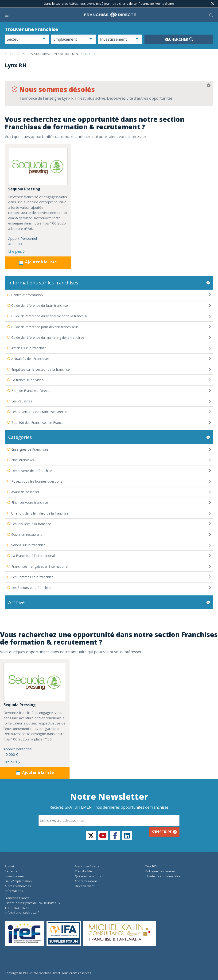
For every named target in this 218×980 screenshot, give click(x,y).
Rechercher (179, 39)
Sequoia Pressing (24, 189)
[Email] (109, 812)
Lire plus (16, 251)
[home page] (110, 15)
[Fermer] (213, 4)
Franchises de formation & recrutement (50, 54)
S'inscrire (164, 824)
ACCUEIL (11, 54)
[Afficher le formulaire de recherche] (211, 15)
